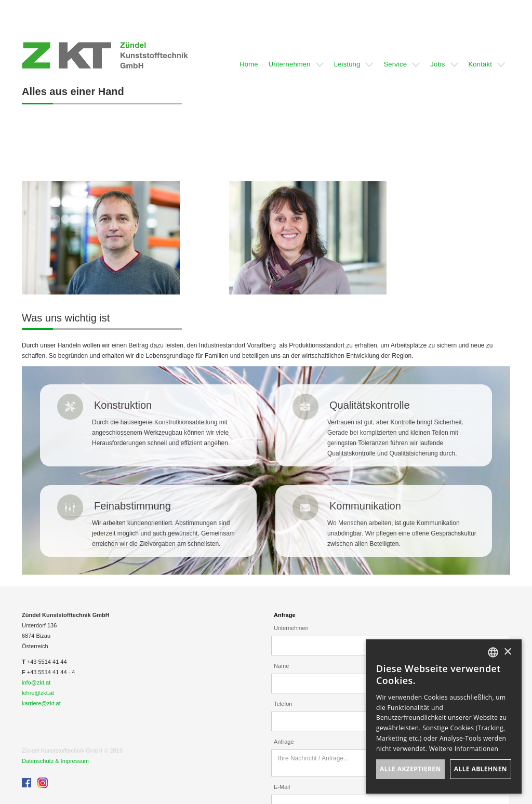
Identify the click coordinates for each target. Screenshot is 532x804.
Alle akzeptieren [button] (410, 769)
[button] (249, 55)
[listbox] (493, 652)
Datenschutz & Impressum (55, 761)
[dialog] (444, 716)
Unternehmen (291, 628)
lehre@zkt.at (38, 693)
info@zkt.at (36, 682)
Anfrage (285, 615)
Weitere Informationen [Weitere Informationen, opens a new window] (464, 749)
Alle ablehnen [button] (481, 769)
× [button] (507, 652)
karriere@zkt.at (41, 703)
